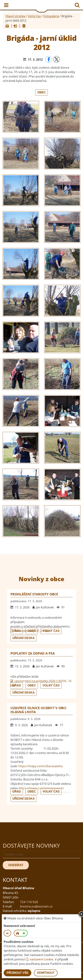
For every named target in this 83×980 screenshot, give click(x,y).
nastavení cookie (39, 959)
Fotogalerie (51, 16)
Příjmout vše (17, 973)
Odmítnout (46, 973)
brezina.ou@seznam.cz (36, 906)
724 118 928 (29, 902)
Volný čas (34, 16)
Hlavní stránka (15, 16)
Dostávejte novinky (31, 845)
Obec (41, 92)
